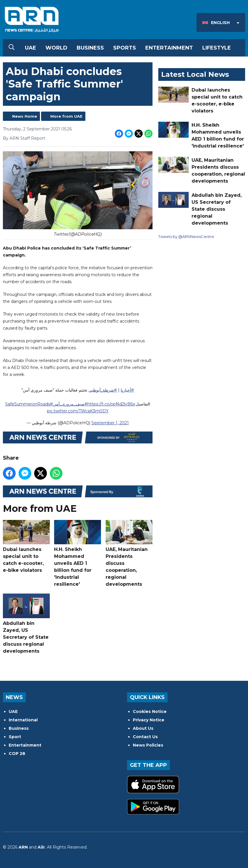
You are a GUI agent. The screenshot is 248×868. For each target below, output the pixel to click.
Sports (125, 48)
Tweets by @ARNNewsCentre (186, 236)
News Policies (148, 745)
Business (90, 48)
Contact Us (145, 737)
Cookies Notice (150, 711)
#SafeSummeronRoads (29, 404)
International (23, 720)
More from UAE (66, 116)
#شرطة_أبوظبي (103, 390)
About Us (143, 728)
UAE (31, 48)
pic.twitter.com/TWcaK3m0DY (78, 411)
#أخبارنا (127, 390)
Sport (15, 737)
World (56, 48)
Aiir (41, 847)
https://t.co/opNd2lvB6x (111, 404)
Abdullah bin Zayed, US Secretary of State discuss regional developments (26, 624)
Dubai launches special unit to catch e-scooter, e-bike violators (26, 546)
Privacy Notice (149, 720)
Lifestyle (217, 48)
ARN (23, 847)
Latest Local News (195, 74)
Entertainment (169, 48)
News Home (25, 116)
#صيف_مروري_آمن (70, 404)
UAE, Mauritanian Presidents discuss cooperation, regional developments (129, 553)
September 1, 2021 (110, 423)
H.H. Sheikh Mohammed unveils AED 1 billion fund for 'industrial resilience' (78, 553)
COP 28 (17, 754)
